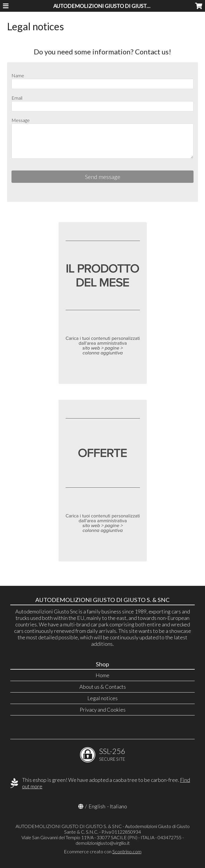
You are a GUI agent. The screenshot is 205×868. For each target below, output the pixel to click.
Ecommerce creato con (103, 851)
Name (18, 75)
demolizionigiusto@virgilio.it (103, 843)
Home (102, 675)
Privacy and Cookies (103, 710)
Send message (103, 177)
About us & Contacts (103, 687)
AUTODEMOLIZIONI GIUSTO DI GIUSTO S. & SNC (112, 6)
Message (21, 120)
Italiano (118, 806)
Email (17, 98)
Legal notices (102, 698)
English (97, 806)
